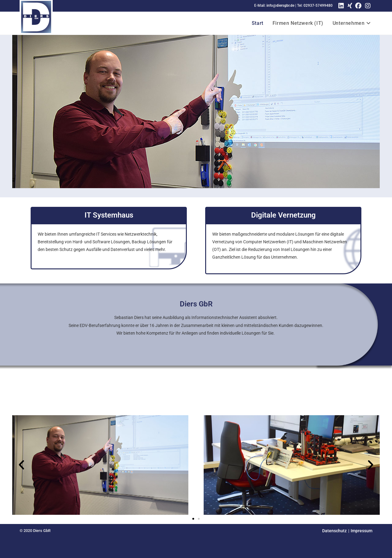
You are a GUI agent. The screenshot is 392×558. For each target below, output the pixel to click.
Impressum (362, 531)
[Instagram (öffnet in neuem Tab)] (368, 6)
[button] (21, 465)
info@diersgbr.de (280, 6)
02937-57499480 (318, 6)
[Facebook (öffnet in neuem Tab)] (358, 6)
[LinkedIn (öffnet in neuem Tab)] (341, 6)
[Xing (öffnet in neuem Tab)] (349, 6)
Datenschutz (334, 531)
